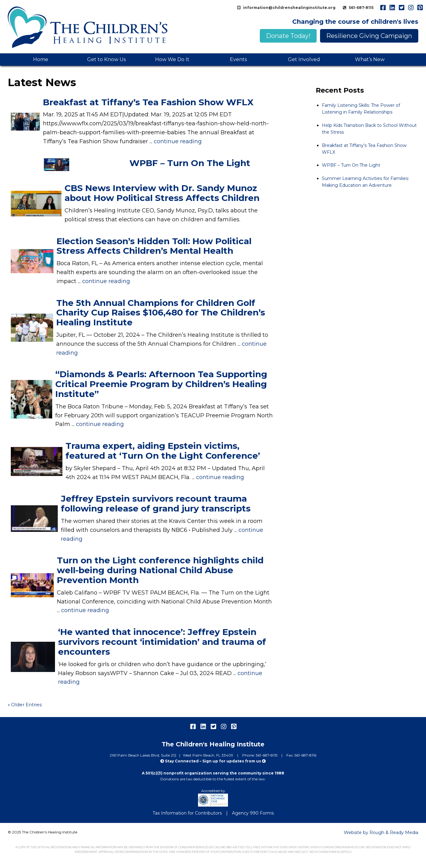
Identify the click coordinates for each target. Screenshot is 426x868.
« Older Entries (25, 705)
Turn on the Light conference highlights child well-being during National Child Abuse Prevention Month (160, 570)
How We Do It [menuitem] (172, 59)
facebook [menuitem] (383, 8)
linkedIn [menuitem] (392, 8)
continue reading (178, 141)
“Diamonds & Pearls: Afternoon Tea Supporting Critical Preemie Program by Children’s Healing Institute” (161, 384)
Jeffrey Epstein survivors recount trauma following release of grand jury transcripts (156, 503)
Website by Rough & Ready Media (381, 833)
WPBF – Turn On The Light (190, 163)
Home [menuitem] (41, 59)
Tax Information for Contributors (187, 813)
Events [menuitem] (238, 59)
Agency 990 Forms (253, 813)
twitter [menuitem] (401, 8)
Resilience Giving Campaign (369, 36)
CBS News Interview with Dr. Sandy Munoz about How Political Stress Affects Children (162, 193)
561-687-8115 (361, 8)
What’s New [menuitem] (370, 59)
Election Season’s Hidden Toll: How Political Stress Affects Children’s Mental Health (154, 246)
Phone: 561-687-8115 (260, 755)
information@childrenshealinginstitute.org (289, 8)
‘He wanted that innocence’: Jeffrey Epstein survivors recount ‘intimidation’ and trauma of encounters (162, 642)
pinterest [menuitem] (420, 8)
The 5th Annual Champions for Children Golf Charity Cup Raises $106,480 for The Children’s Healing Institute (161, 313)
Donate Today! (288, 36)
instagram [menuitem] (411, 8)
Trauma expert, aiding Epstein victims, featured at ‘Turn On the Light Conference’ (163, 451)
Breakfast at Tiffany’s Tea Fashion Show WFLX (148, 102)
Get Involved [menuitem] (304, 59)
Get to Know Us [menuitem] (106, 59)
